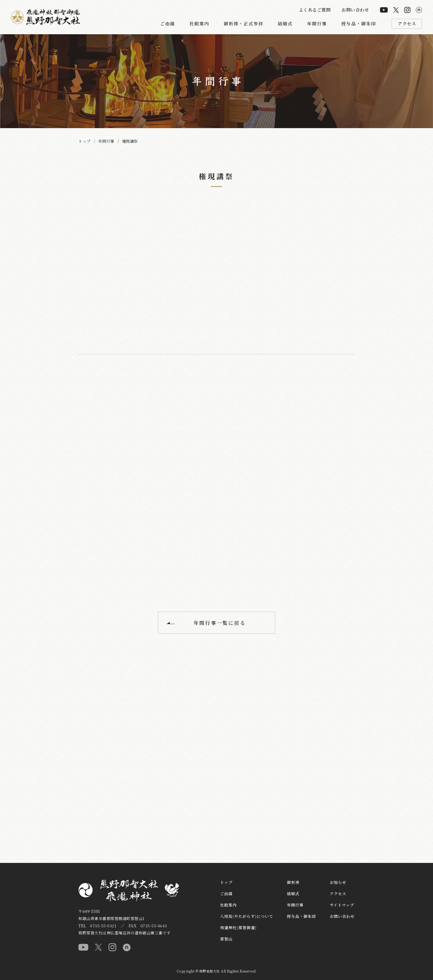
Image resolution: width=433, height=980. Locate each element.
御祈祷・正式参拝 (244, 24)
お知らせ (338, 882)
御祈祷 (293, 882)
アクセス (407, 24)
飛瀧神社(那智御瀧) (238, 928)
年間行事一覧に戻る (220, 623)
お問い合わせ (355, 10)
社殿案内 (199, 24)
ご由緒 (168, 24)
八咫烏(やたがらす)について (247, 916)
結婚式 (285, 24)
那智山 (226, 939)
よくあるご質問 (315, 10)
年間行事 (317, 24)
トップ (85, 141)
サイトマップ (342, 905)
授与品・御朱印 (359, 24)
